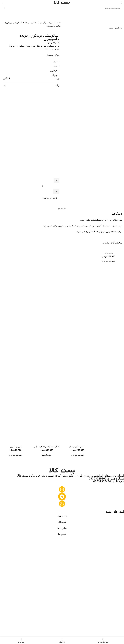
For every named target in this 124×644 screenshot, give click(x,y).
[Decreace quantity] (57, 181)
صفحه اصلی (62, 516)
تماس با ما (62, 528)
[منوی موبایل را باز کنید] (122, 3)
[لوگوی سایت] (62, 3)
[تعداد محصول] (41, 186)
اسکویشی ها (31, 22)
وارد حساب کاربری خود (92, 231)
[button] (109, 261)
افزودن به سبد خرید (50, 198)
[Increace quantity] (56, 192)
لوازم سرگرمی (46, 22)
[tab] (62, 209)
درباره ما (62, 534)
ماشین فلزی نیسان (78, 446)
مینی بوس (108, 253)
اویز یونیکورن (16, 446)
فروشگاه (62, 522)
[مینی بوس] (109, 249)
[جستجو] (62, 8)
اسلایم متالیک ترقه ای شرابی (47, 446)
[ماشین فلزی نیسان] (78, 346)
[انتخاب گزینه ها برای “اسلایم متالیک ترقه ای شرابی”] (47, 455)
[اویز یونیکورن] (16, 346)
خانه (59, 22)
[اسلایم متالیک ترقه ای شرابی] (47, 346)
